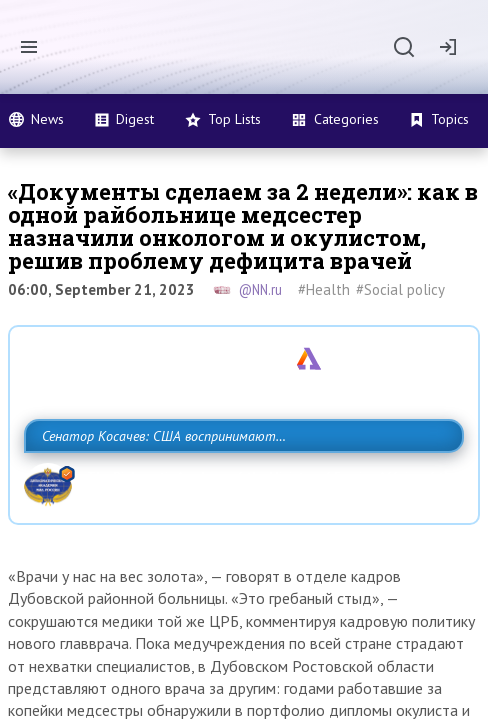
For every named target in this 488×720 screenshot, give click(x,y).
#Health (324, 289)
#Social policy (400, 289)
